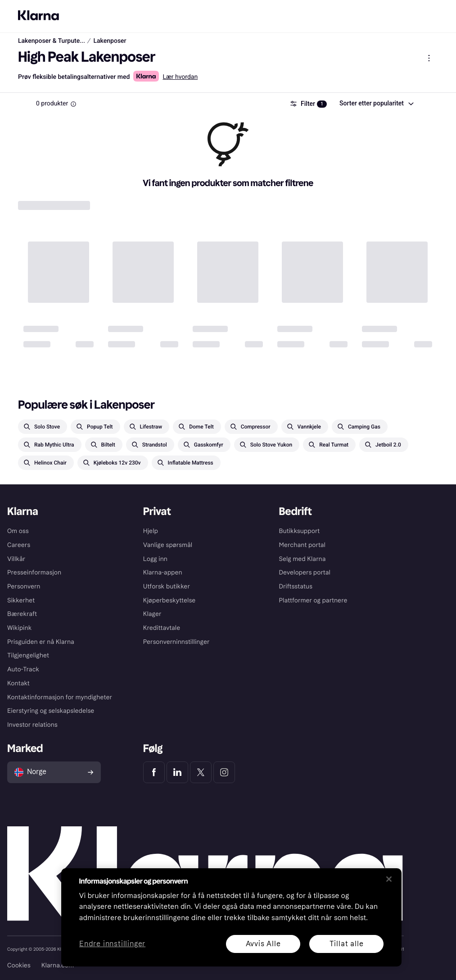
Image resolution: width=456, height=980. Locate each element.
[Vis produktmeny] (429, 58)
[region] (231, 917)
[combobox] (376, 104)
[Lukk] (389, 879)
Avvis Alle (263, 944)
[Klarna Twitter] (201, 772)
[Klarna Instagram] (224, 772)
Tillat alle (346, 944)
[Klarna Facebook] (154, 772)
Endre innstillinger (112, 944)
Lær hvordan (180, 77)
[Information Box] (73, 104)
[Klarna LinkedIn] (177, 772)
